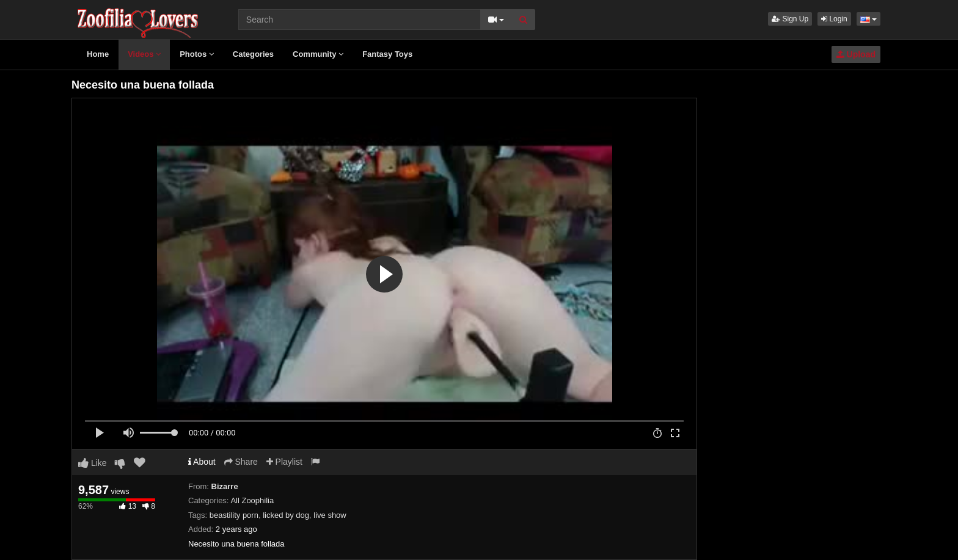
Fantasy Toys (387, 54)
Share (241, 462)
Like (93, 463)
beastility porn (234, 515)
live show (330, 515)
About (202, 462)
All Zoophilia (252, 500)
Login (834, 19)
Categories (253, 54)
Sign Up (790, 19)
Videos (144, 54)
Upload (856, 54)
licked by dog (286, 515)
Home (98, 54)
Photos (197, 54)
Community (318, 54)
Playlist (284, 462)
